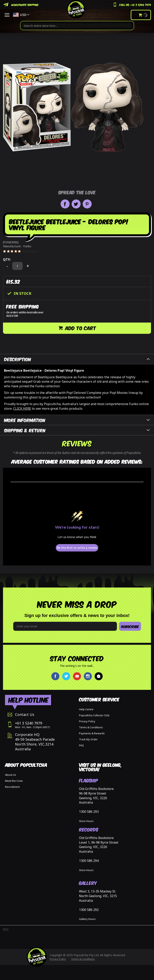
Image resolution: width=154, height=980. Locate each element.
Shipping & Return (25, 430)
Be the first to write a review (77, 548)
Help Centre (86, 709)
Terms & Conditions (91, 727)
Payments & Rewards (92, 733)
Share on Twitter (76, 204)
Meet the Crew (14, 781)
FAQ (81, 745)
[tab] (77, 359)
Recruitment (12, 787)
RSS (6, 930)
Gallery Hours (87, 919)
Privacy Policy (87, 721)
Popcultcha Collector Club (94, 715)
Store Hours (86, 821)
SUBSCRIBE (130, 626)
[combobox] (77, 26)
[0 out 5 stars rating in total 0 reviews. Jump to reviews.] (21, 251)
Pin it (87, 204)
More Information (25, 420)
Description (18, 359)
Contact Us (25, 714)
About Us (11, 775)
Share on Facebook (65, 204)
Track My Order (88, 739)
